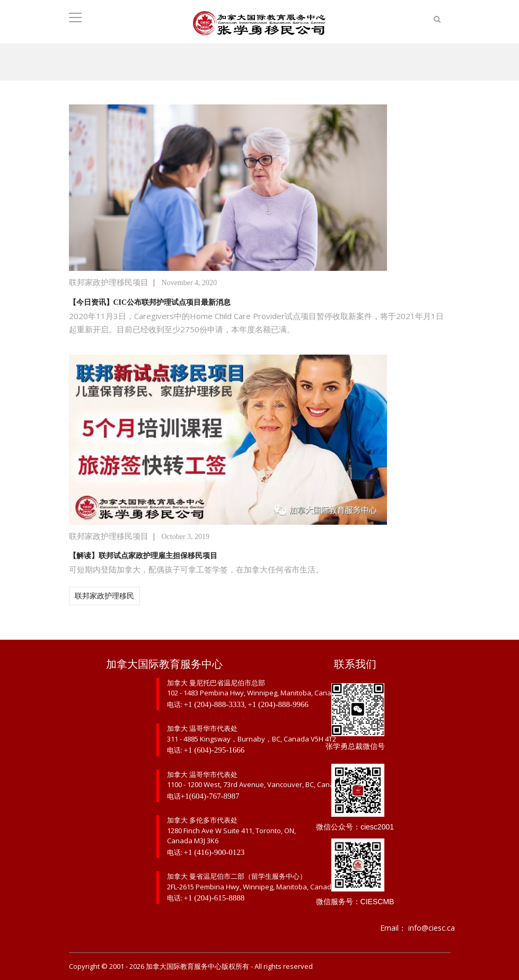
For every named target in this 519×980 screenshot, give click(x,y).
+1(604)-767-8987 (210, 796)
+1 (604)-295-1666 (214, 750)
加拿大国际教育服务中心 (184, 966)
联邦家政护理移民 (104, 596)
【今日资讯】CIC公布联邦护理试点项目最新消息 (150, 302)
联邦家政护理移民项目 (109, 282)
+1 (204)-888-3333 (214, 704)
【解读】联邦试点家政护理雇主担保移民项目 (143, 556)
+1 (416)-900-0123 (214, 852)
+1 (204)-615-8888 (214, 898)
